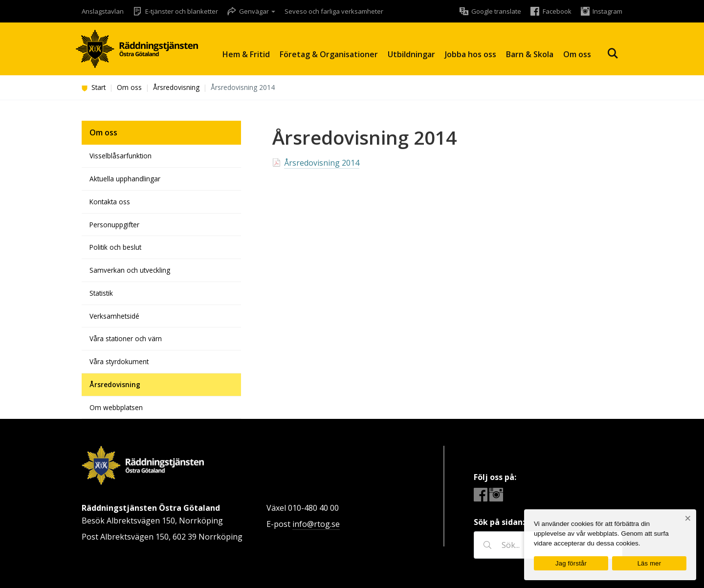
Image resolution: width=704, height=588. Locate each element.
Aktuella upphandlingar (125, 179)
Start (94, 87)
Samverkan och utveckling (130, 270)
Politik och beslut (115, 247)
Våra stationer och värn (126, 338)
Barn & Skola (530, 54)
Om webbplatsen (116, 407)
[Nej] (688, 518)
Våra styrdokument (119, 361)
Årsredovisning (176, 87)
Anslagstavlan (103, 11)
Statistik (101, 293)
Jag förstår (571, 563)
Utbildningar (411, 54)
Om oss (577, 54)
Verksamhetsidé (114, 316)
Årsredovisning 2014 (322, 163)
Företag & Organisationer (329, 54)
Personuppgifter (114, 225)
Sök (613, 54)
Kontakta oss (110, 202)
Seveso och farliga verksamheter (334, 11)
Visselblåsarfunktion (121, 156)
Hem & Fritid (246, 54)
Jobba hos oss (471, 54)
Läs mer (649, 563)
